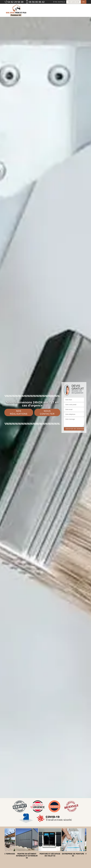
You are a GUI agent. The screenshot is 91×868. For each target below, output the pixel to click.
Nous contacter (47, 412)
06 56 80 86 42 (35, 2)
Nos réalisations (19, 412)
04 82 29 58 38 (14, 2)
